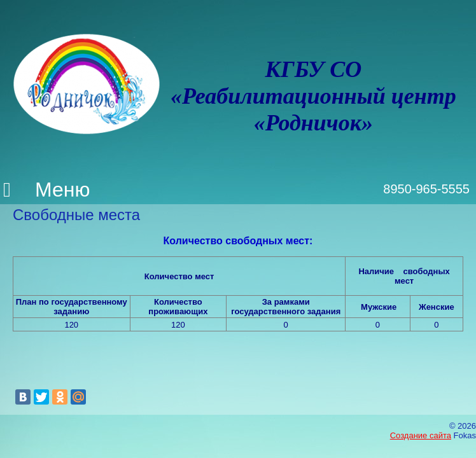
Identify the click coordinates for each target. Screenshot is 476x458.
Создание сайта (421, 435)
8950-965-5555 (426, 189)
